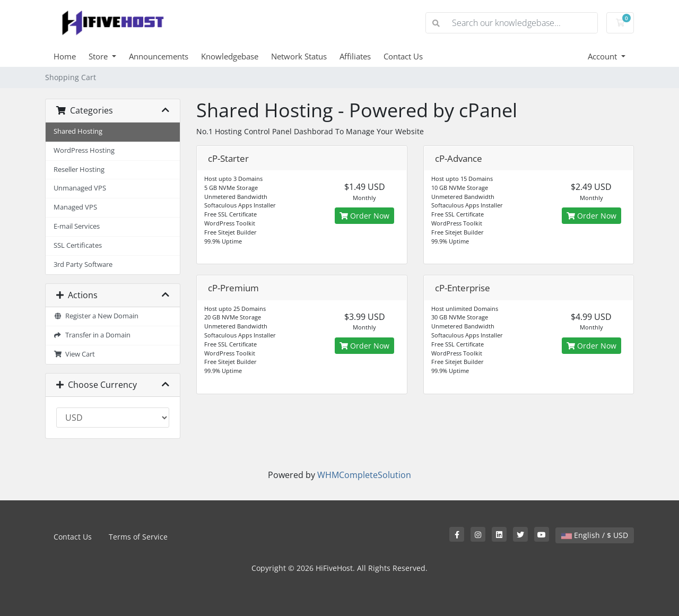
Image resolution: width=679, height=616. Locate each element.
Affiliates (355, 56)
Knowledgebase (230, 56)
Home (65, 56)
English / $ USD (595, 535)
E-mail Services (77, 226)
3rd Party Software (83, 264)
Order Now (364, 216)
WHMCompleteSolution (364, 475)
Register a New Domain (96, 316)
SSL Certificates (78, 245)
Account (603, 56)
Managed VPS (75, 207)
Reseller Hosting (79, 170)
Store (99, 56)
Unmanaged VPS (80, 188)
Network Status (299, 56)
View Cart (74, 354)
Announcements (159, 56)
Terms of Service (138, 537)
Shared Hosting (78, 131)
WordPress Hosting (84, 150)
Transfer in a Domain (92, 335)
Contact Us (403, 56)
